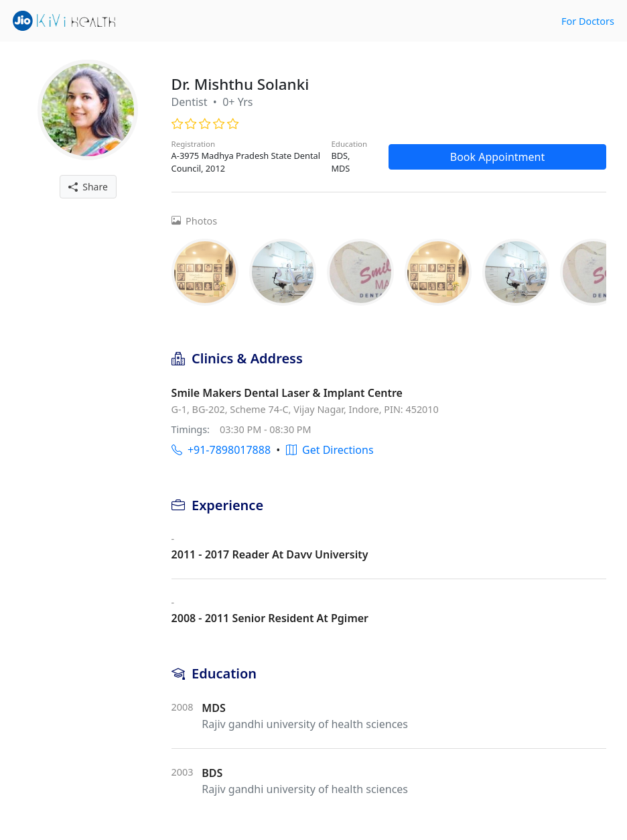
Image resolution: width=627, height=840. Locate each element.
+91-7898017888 (221, 450)
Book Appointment (498, 157)
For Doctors (588, 21)
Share (88, 187)
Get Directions (330, 450)
